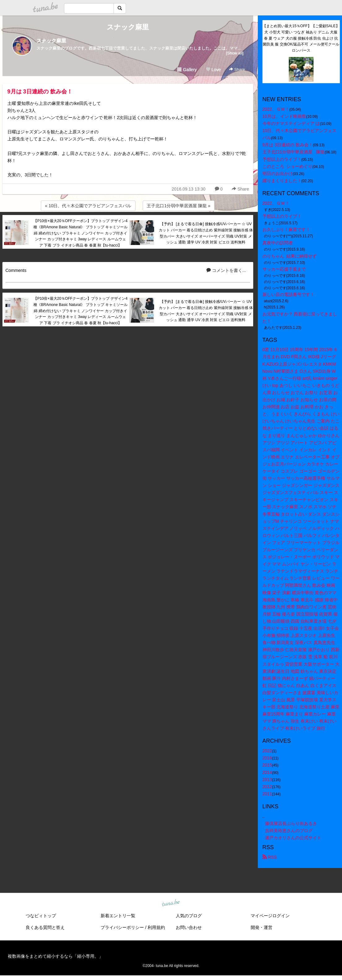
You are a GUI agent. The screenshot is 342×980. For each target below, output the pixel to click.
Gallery (187, 70)
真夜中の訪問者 (278, 243)
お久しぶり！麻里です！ (286, 230)
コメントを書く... (226, 270)
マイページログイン (270, 916)
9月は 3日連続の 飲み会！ (40, 92)
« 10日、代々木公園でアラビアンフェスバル (88, 206)
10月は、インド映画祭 (284, 116)
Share (237, 69)
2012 (267, 787)
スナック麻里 (128, 27)
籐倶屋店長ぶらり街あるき (291, 823)
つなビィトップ (41, 916)
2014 (267, 772)
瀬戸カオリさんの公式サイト (293, 838)
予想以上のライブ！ (282, 159)
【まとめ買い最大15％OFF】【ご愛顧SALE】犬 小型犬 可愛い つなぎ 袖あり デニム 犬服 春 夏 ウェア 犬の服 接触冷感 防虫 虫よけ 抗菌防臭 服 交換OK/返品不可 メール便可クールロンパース (301, 38)
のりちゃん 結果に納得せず (290, 256)
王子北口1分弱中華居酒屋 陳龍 (294, 152)
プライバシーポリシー (122, 927)
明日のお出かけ (278, 174)
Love (213, 70)
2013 (267, 780)
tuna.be (171, 903)
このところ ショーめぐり (288, 166)
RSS (270, 857)
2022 (267, 751)
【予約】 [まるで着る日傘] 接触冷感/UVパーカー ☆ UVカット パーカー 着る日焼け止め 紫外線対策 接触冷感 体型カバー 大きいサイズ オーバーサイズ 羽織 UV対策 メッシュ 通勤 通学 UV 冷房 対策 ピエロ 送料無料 (206, 233)
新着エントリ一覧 (118, 916)
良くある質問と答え (45, 927)
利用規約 (156, 927)
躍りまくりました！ (282, 181)
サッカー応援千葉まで (284, 269)
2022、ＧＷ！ (276, 109)
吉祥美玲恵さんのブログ (289, 831)
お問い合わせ (189, 927)
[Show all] (235, 53)
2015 (267, 765)
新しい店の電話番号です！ (288, 294)
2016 (267, 758)
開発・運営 (262, 927)
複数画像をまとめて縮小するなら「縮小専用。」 (55, 956)
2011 (267, 794)
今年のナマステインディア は (291, 123)
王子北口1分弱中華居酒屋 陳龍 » (178, 206)
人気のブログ (189, 916)
